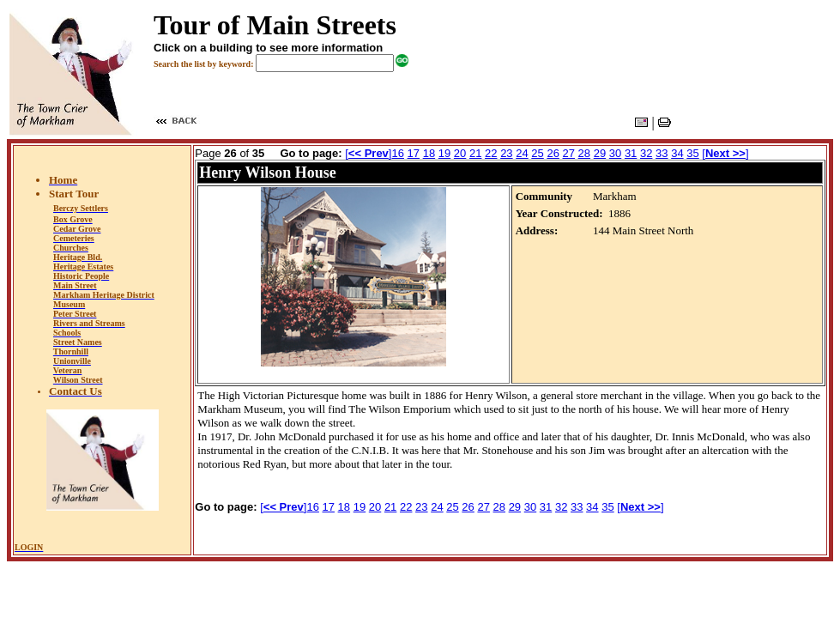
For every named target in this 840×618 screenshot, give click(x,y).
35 (692, 153)
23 (506, 153)
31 (631, 153)
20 (460, 153)
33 (662, 153)
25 (537, 153)
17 (414, 153)
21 (475, 153)
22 (491, 153)
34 (677, 153)
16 (397, 153)
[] (368, 153)
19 (444, 153)
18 (429, 153)
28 (584, 153)
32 (646, 153)
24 (522, 153)
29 (600, 153)
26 (553, 153)
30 (615, 153)
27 (569, 153)
